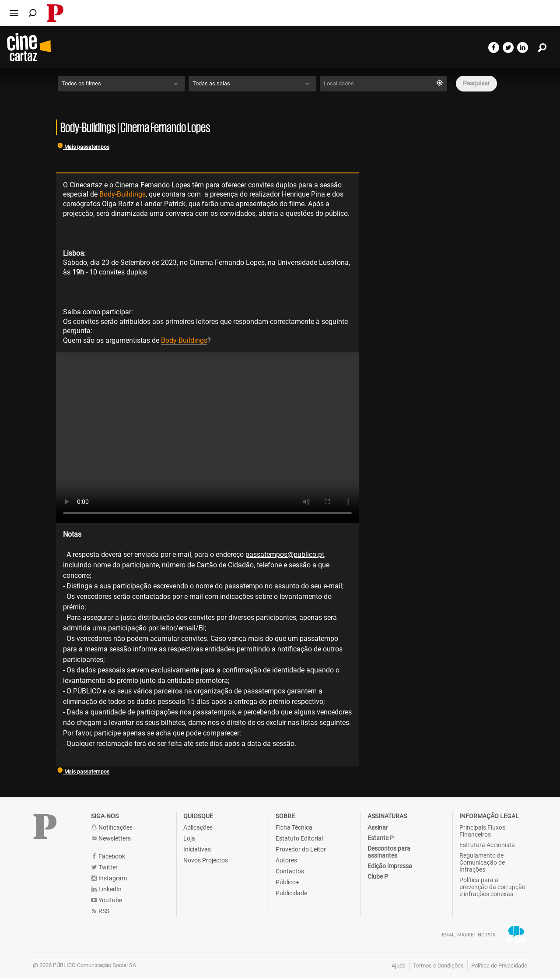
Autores (286, 860)
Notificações (112, 828)
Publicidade (291, 893)
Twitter (104, 867)
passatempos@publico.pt (285, 554)
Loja (189, 838)
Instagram (109, 878)
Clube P (378, 876)
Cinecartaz (86, 185)
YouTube (107, 900)
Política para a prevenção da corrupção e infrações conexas (492, 887)
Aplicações (198, 827)
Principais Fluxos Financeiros (482, 831)
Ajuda (399, 966)
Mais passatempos (84, 147)
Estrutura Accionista (487, 845)
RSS (100, 911)
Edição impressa (390, 866)
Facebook (108, 857)
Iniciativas (197, 849)
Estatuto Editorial (299, 838)
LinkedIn (106, 889)
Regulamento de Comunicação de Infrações (482, 862)
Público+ (287, 882)
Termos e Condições (438, 966)
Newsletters (111, 839)
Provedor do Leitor (301, 849)
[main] (280, 412)
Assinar (378, 827)
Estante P (381, 838)
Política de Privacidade (499, 966)
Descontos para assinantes (389, 852)
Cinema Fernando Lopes (153, 185)
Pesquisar (476, 83)
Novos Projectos (206, 860)
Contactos (290, 871)
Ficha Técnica (294, 827)
